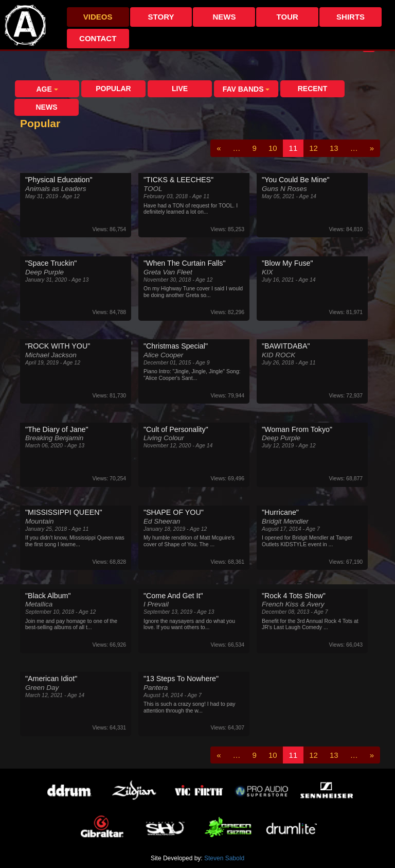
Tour (288, 17)
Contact (98, 38)
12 (313, 148)
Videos (98, 17)
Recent (313, 89)
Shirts (351, 17)
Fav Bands (246, 89)
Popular (113, 89)
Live (180, 89)
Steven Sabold (224, 858)
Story (161, 17)
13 (334, 148)
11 (293, 148)
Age (47, 89)
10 (273, 148)
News (224, 17)
